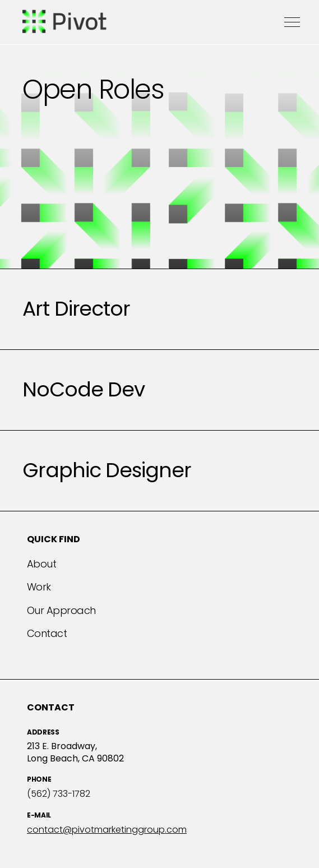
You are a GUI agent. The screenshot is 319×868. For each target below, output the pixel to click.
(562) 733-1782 (59, 794)
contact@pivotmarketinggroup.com (107, 830)
